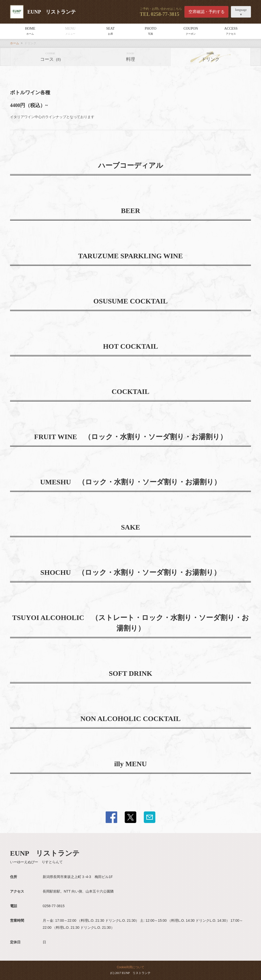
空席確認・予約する (207, 12)
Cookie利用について (130, 967)
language (241, 10)
